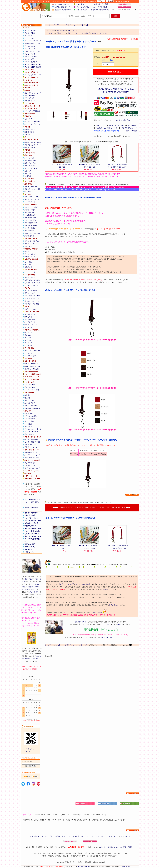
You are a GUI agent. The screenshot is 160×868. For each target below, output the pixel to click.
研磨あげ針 (34, 364)
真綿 (32, 442)
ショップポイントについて (32, 518)
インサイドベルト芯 (31, 285)
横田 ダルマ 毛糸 (30, 163)
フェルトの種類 (30, 33)
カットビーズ (37, 93)
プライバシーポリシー (99, 836)
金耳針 (27, 364)
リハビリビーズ (30, 101)
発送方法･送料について (63, 10)
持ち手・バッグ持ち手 (66, 584)
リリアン (35, 325)
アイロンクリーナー (31, 353)
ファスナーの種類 (31, 290)
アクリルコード (30, 319)
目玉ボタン (28, 135)
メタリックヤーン (31, 327)
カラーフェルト (30, 38)
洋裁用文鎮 (28, 267)
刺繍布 (27, 210)
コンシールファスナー (32, 296)
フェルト (36, 584)
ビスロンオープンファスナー (32, 301)
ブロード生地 (29, 421)
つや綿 (27, 442)
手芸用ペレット (30, 129)
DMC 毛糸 (28, 173)
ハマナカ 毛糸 (29, 158)
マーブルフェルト (31, 49)
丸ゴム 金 (28, 338)
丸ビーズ (28, 93)
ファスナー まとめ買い (32, 304)
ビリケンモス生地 (31, 416)
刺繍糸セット (28, 233)
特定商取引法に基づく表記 (100, 10)
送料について (100, 125)
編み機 (27, 186)
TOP (32, 836)
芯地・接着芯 (29, 434)
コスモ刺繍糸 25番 (31, 223)
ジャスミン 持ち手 (31, 466)
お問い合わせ (29, 552)
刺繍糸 (25, 587)
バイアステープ (30, 322)
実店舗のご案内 (30, 544)
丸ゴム (33, 332)
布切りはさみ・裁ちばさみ (32, 280)
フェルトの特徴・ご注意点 (32, 531)
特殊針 (26, 366)
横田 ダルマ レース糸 (32, 199)
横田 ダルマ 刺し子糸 (32, 244)
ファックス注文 (82, 10)
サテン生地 (28, 426)
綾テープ (28, 325)
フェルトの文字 (30, 54)
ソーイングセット (31, 277)
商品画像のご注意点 (31, 523)
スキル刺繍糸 (29, 231)
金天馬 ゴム (29, 345)
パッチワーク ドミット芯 (32, 458)
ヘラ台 (27, 251)
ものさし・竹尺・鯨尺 (32, 283)
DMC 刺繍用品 (29, 212)
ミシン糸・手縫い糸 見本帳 (32, 390)
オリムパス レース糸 (32, 197)
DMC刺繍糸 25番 (30, 218)
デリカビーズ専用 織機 (32, 111)
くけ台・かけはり (31, 254)
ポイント (131, 10)
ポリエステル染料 (31, 406)
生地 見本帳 (29, 413)
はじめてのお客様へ (62, 4)
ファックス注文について (33, 521)
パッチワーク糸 (30, 272)
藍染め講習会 (36, 408)
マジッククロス (33, 592)
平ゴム (27, 332)
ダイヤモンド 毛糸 (31, 168)
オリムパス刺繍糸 (31, 225)
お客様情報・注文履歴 (100, 4)
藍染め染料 (28, 408)
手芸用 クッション (31, 447)
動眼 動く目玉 (29, 132)
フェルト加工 (29, 59)
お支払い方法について (63, 7)
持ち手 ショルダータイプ (32, 468)
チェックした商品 (83, 7)
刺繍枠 (33, 210)
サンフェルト (29, 35)
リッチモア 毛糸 (30, 160)
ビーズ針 (38, 366)
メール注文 (126, 131)
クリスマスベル (36, 142)
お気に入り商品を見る (122, 120)
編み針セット (29, 192)
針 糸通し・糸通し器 (32, 369)
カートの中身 (132, 125)
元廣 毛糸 (28, 171)
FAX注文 (134, 131)
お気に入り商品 (30, 515)
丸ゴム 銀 (28, 340)
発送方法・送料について (33, 536)
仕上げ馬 (28, 264)
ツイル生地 (28, 424)
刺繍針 (32, 366)
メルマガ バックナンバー (32, 547)
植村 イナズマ (72, 31)
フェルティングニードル (33, 75)
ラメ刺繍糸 (37, 233)
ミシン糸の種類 (30, 385)
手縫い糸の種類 (30, 387)
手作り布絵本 (29, 579)
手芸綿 (27, 439)
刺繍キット (28, 207)
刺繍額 (36, 207)
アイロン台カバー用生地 (33, 429)
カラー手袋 (28, 119)
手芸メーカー (61, 31)
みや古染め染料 (30, 403)
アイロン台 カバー (31, 356)
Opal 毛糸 (28, 176)
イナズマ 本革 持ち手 (83, 584)
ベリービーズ (29, 98)
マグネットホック (31, 309)
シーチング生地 (30, 419)
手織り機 (34, 186)
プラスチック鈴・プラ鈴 (33, 145)
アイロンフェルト (31, 46)
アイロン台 (36, 351)
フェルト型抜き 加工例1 (33, 64)
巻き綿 (37, 442)
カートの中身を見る (100, 7)
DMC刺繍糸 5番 (30, 215)
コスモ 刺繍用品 (30, 220)
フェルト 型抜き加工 (32, 62)
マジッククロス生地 (31, 432)
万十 (26, 262)
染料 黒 (27, 395)
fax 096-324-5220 (84, 867)
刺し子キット (29, 246)
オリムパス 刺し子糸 (32, 241)
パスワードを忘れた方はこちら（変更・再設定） (117, 847)
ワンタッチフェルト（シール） (33, 43)
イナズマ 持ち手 (30, 463)
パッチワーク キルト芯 (32, 455)
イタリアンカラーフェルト (32, 51)
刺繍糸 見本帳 (29, 236)
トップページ (50, 31)
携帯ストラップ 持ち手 (100, 33)
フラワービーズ (30, 96)
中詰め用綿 (34, 439)
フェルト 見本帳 (30, 30)
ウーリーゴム (29, 343)
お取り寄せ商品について (33, 528)
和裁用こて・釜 (30, 257)
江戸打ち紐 (28, 317)
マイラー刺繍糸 (30, 228)
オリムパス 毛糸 (30, 166)
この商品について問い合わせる (107, 128)
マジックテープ (30, 589)
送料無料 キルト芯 (31, 452)
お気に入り (80, 4)
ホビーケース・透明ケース (32, 124)
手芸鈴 (27, 142)
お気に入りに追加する (103, 120)
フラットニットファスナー (32, 298)
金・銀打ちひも (30, 314)
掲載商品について (31, 526)
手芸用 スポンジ (30, 445)
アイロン (28, 351)
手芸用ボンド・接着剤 (32, 121)
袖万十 (31, 262)
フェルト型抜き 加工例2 (33, 67)
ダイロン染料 (29, 400)
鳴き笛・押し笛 (30, 148)
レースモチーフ (30, 202)
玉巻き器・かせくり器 (32, 189)
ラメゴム (28, 335)
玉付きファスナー (31, 293)
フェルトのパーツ (31, 57)
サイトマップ (29, 549)
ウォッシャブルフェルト (33, 41)
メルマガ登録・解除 (31, 507)
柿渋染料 (28, 398)
